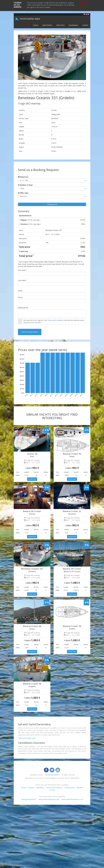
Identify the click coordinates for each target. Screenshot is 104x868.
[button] (23, 57)
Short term (60, 25)
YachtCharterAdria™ (52, 775)
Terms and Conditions (56, 320)
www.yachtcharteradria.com (49, 799)
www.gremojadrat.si (29, 799)
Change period (52, 204)
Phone (20, 297)
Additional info (23, 308)
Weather (80, 788)
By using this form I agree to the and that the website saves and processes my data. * (54, 321)
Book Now (32, 479)
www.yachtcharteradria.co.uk (72, 799)
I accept (83, 3)
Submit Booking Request (30, 332)
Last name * (22, 280)
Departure (23, 177)
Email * (21, 291)
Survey (24, 788)
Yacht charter (47, 25)
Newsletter (40, 788)
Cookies (31, 788)
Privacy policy (70, 788)
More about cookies (84, 6)
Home (36, 25)
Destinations (73, 25)
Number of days (25, 185)
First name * (22, 270)
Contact (85, 25)
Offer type (23, 193)
